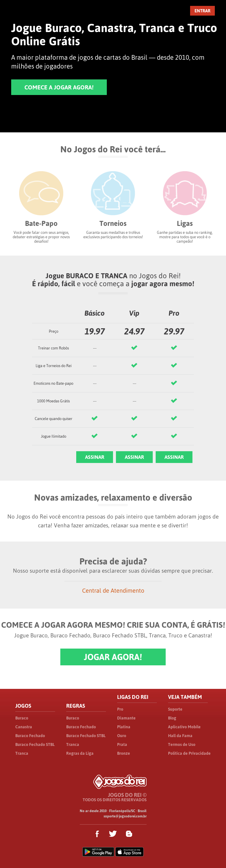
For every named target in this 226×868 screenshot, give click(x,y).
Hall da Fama (180, 736)
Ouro (122, 736)
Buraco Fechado (30, 736)
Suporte (175, 709)
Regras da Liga (80, 753)
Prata (122, 744)
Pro (120, 709)
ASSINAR (95, 457)
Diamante (126, 718)
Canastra (24, 727)
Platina (124, 727)
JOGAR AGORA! (113, 657)
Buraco (22, 718)
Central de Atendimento (113, 590)
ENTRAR (202, 11)
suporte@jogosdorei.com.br (125, 816)
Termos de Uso (182, 744)
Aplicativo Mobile (184, 727)
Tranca (22, 753)
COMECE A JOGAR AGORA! (59, 87)
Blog (172, 718)
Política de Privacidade (189, 753)
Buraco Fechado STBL (35, 744)
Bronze (124, 753)
